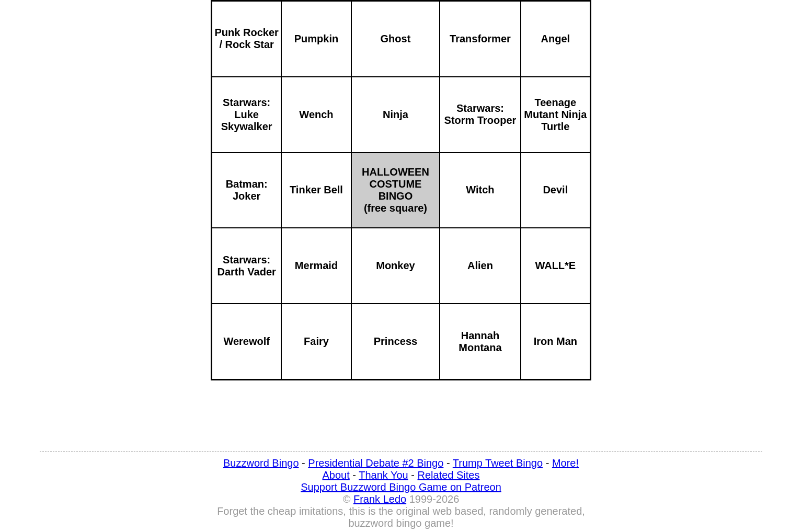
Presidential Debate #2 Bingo (376, 463)
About (336, 475)
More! (565, 463)
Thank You (383, 475)
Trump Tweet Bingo (498, 463)
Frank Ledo (380, 499)
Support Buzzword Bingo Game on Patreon (401, 487)
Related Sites (449, 475)
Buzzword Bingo (261, 463)
